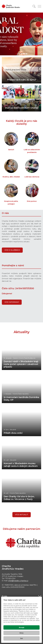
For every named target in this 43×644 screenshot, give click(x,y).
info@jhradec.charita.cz (18, 581)
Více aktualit (22, 515)
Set (22, 638)
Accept (21, 627)
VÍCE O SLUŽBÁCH (12, 250)
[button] (5, 24)
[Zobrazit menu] (39, 6)
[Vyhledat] (34, 6)
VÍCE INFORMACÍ (12, 302)
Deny (21, 633)
